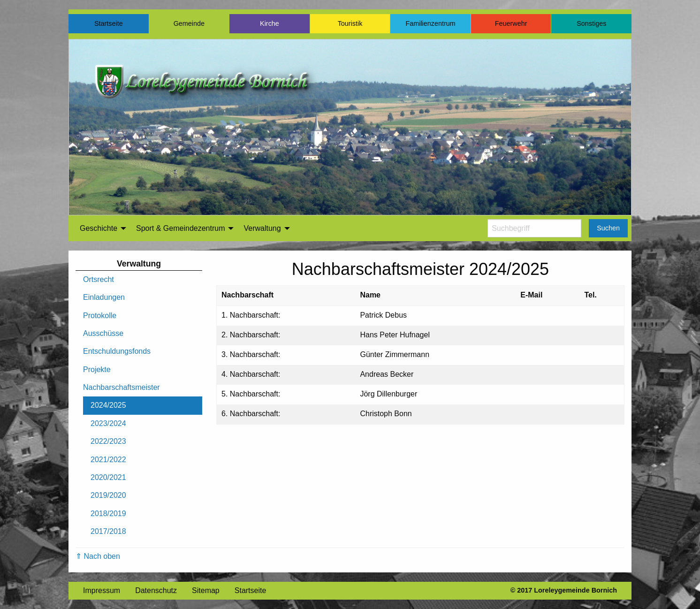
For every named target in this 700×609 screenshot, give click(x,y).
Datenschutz (156, 590)
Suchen (608, 228)
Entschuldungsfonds (117, 351)
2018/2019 (108, 514)
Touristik (350, 23)
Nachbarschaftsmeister (122, 387)
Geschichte (99, 228)
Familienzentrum (430, 23)
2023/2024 (108, 423)
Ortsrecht (99, 279)
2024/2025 (108, 405)
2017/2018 (108, 531)
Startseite (109, 23)
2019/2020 (108, 495)
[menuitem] (100, 228)
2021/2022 (108, 460)
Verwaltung (262, 228)
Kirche (270, 23)
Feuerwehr (511, 23)
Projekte (97, 369)
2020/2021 (108, 477)
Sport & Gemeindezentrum (180, 228)
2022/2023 (108, 441)
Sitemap (206, 590)
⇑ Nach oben (98, 556)
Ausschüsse (103, 333)
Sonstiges (591, 23)
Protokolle (100, 316)
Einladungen (104, 297)
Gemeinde (189, 23)
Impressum (102, 590)
